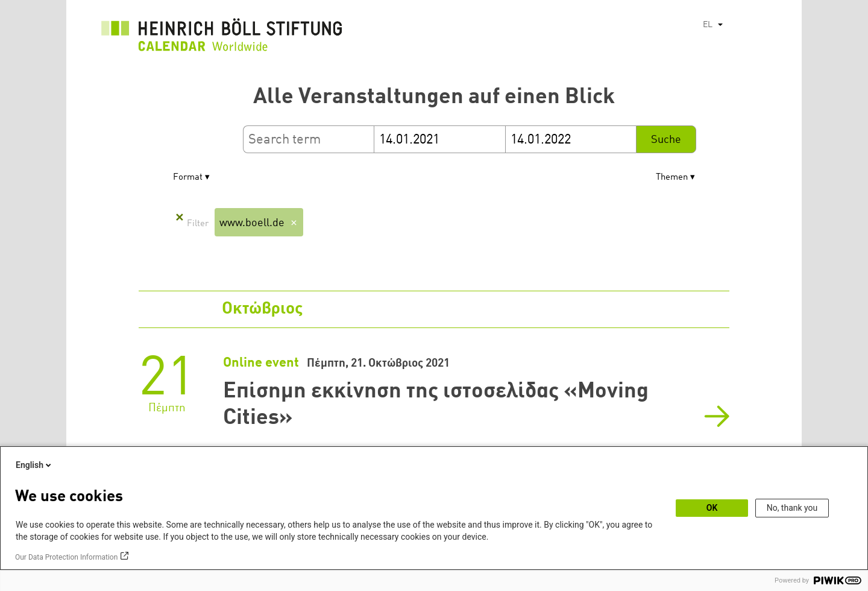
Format (188, 178)
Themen (672, 178)
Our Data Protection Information (66, 557)
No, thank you (792, 508)
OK (712, 508)
